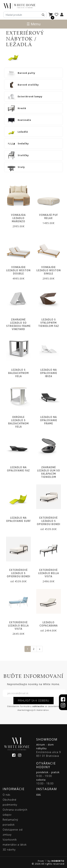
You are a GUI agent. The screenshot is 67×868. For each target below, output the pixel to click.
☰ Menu (34, 24)
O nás (7, 795)
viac (39, 794)
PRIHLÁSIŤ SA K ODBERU (33, 701)
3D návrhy (9, 850)
